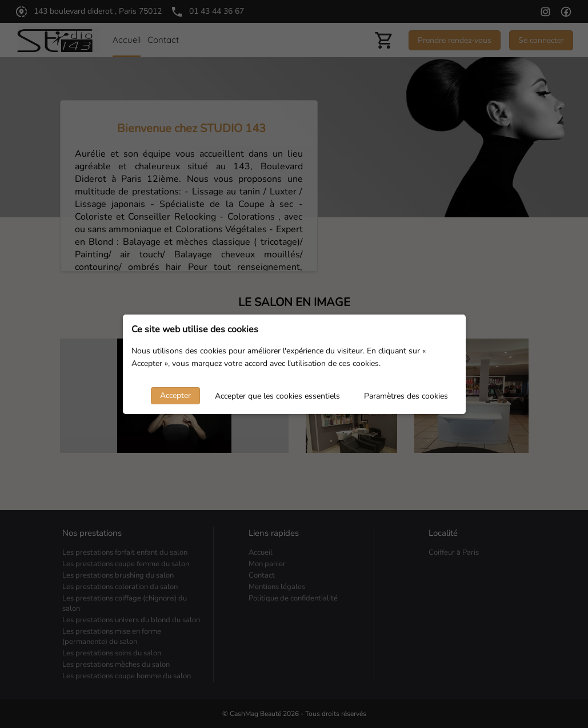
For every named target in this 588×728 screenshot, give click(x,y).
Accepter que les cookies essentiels (277, 396)
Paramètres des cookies (406, 396)
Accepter (175, 395)
